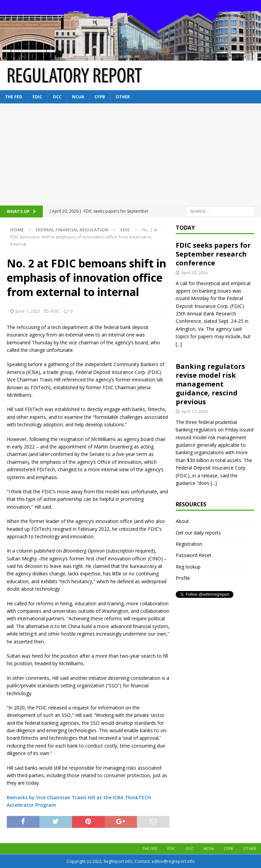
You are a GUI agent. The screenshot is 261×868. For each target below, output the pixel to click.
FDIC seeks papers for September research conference (213, 254)
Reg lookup (188, 567)
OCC (57, 97)
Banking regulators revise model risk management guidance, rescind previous (210, 384)
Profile (183, 578)
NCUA (78, 97)
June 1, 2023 (28, 311)
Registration (189, 544)
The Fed (14, 97)
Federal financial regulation (72, 230)
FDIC (37, 97)
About (182, 521)
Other (123, 97)
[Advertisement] (130, 154)
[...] (179, 344)
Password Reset (194, 555)
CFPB (100, 97)
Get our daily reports (198, 533)
